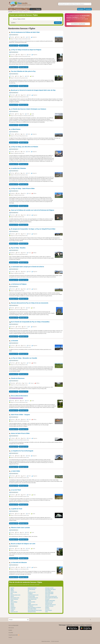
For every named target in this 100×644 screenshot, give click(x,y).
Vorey (46, 612)
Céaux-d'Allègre (14, 602)
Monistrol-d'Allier (32, 602)
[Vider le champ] (58, 19)
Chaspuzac (13, 609)
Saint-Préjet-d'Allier (49, 592)
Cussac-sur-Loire (14, 612)
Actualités (11, 633)
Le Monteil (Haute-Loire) (33, 595)
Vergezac (47, 607)
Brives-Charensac (14, 599)
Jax (29, 591)
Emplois (10, 630)
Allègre (12, 589)
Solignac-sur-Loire (49, 602)
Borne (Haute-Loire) (15, 598)
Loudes (29, 600)
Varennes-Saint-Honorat (50, 605)
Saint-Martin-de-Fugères (50, 589)
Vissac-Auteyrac (49, 610)
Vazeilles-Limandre (49, 606)
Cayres (12, 600)
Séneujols (47, 599)
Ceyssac (12, 603)
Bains (12, 593)
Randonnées (19, 9)
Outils (11, 9)
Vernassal (47, 609)
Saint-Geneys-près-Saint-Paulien (35, 610)
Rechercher (58, 23)
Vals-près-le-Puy (49, 603)
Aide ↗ (27, 9)
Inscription (81, 9)
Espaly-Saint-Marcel (32, 588)
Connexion (88, 9)
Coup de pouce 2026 (14, 635)
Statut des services (46, 641)
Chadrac (12, 605)
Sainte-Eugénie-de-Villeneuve (52, 598)
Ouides (29, 603)
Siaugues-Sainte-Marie (50, 600)
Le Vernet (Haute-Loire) (33, 598)
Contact (10, 637)
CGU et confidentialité (13, 625)
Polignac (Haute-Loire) (33, 605)
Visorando (10, 12)
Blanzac (12, 596)
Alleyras (12, 591)
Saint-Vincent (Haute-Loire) (51, 596)
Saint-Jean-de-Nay (32, 612)
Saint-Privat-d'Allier (49, 593)
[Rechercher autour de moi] (60, 19)
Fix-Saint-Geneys (31, 589)
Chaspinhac (13, 607)
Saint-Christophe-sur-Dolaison (34, 607)
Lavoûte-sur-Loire (32, 592)
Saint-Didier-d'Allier (32, 609)
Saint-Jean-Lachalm (49, 588)
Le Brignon (30, 593)
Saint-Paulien (48, 591)
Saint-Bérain (31, 606)
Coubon (12, 610)
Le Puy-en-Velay (31, 596)
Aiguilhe (12, 588)
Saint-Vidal (48, 595)
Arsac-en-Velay (14, 592)
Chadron (12, 606)
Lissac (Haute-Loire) (32, 599)
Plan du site (11, 628)
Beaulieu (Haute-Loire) (15, 595)
